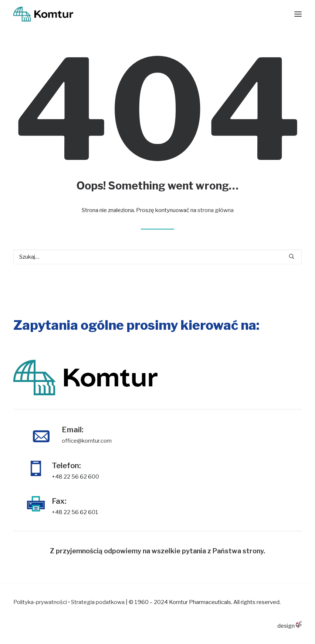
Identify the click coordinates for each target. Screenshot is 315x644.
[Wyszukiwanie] (157, 257)
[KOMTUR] (43, 14)
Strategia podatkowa (98, 602)
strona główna (216, 210)
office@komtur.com (87, 441)
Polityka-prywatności (40, 602)
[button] (292, 256)
